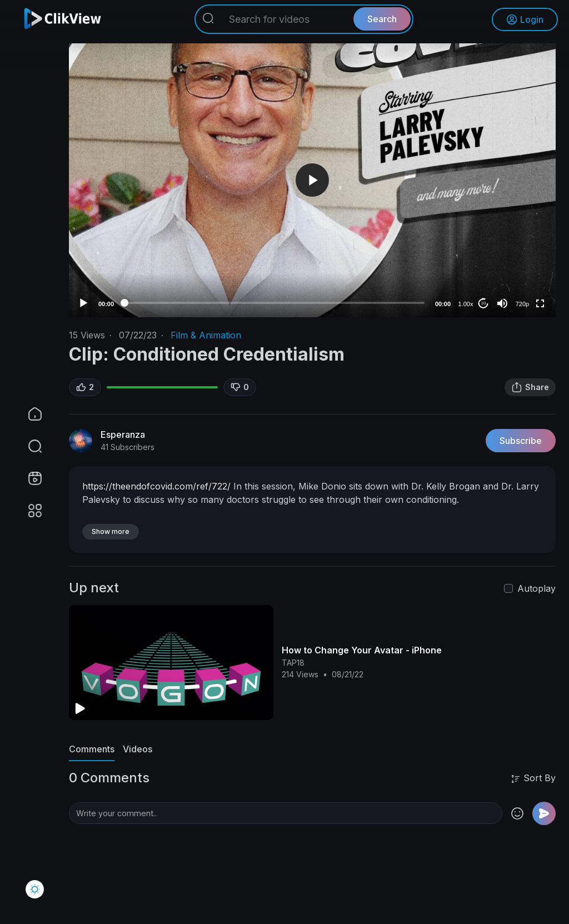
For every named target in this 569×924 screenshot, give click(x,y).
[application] (312, 180)
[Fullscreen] (540, 303)
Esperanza (123, 434)
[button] (28, 446)
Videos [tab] (138, 749)
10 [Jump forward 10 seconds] (484, 303)
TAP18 (293, 663)
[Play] (83, 303)
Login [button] (525, 19)
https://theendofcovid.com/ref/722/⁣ (156, 486)
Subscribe (521, 441)
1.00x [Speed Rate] (466, 304)
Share (530, 387)
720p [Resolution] (522, 304)
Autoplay (536, 588)
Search (382, 19)
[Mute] (502, 303)
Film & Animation (206, 335)
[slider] (274, 303)
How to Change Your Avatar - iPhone (362, 650)
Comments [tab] (92, 749)
